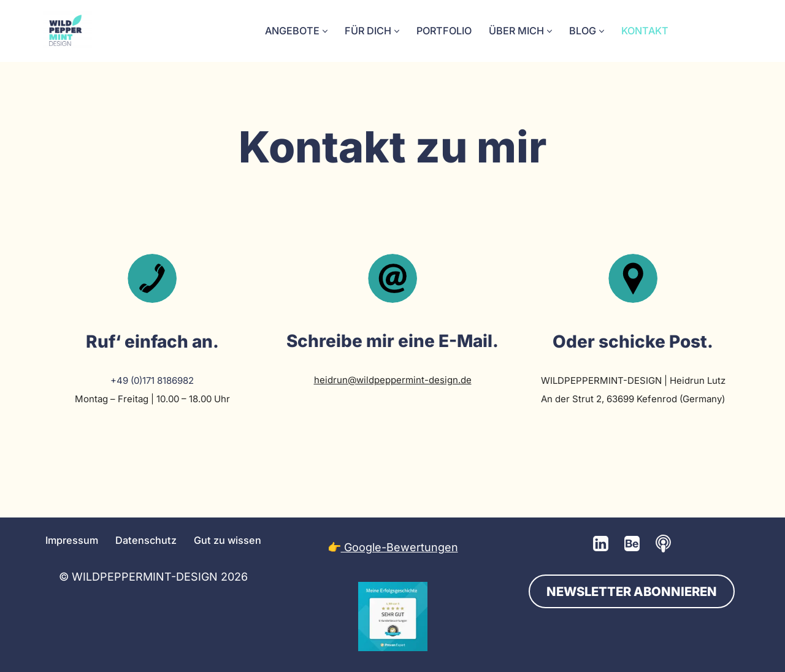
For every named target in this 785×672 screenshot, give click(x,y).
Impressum (72, 540)
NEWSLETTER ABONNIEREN (632, 591)
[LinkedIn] (601, 544)
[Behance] (632, 544)
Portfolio (444, 31)
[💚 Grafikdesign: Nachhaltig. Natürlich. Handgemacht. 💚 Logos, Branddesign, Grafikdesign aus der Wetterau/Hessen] (67, 31)
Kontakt (645, 31)
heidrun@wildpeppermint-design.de (393, 380)
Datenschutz (146, 540)
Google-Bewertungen (400, 547)
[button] (325, 31)
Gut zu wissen (228, 540)
